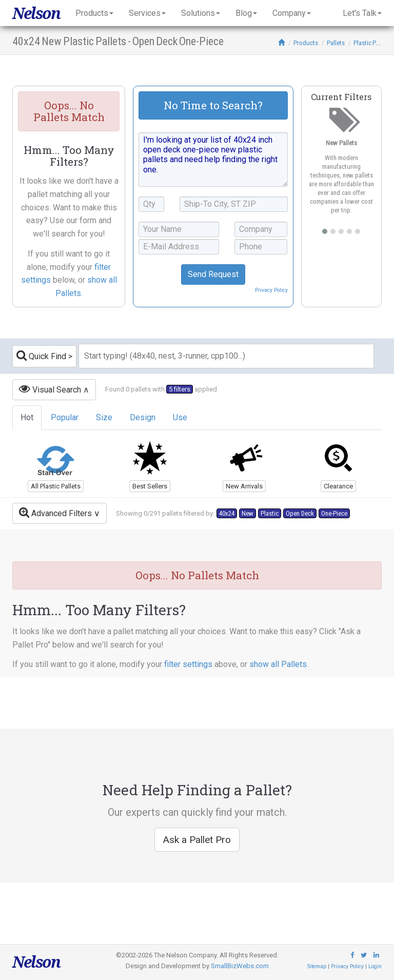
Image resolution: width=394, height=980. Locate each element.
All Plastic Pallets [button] (56, 486)
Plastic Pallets (372, 43)
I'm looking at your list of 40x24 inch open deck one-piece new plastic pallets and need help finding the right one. (213, 160)
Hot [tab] (27, 417)
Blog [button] (246, 13)
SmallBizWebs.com (240, 966)
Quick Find (41, 355)
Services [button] (147, 13)
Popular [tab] (65, 417)
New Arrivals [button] (244, 486)
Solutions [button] (201, 13)
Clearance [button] (338, 486)
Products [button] (94, 13)
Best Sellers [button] (150, 486)
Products (306, 43)
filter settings (188, 664)
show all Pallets (278, 664)
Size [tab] (104, 417)
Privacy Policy (271, 290)
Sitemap (317, 966)
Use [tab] (180, 417)
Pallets (336, 43)
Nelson (36, 13)
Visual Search (50, 389)
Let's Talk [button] (362, 13)
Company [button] (292, 13)
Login (375, 966)
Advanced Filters (55, 512)
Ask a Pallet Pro (197, 840)
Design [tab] (143, 417)
